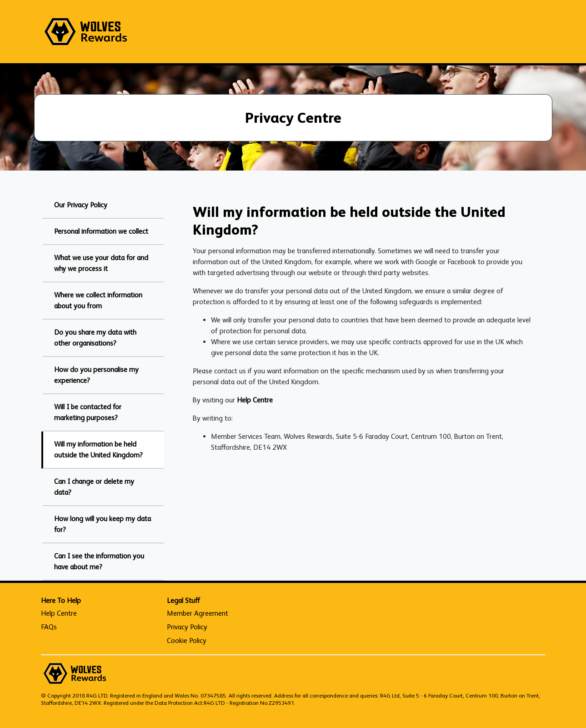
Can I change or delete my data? (94, 487)
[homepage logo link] (86, 32)
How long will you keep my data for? (103, 524)
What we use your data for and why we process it (101, 263)
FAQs (49, 627)
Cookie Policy (187, 640)
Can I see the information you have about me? (99, 561)
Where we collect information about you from (98, 300)
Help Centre (255, 400)
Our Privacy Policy (81, 205)
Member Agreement (198, 613)
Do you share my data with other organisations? (95, 338)
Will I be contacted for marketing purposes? (88, 412)
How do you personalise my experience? (96, 375)
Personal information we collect (101, 231)
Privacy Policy (187, 627)
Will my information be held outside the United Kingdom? (98, 449)
